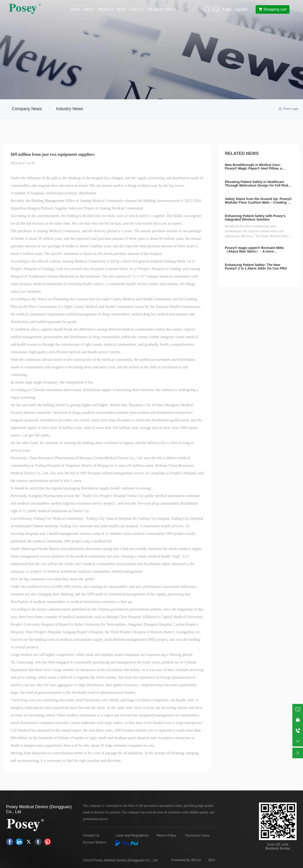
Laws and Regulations (132, 835)
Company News (27, 109)
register (241, 9)
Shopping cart (272, 9)
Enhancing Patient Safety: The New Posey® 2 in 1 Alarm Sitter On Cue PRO (256, 267)
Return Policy (166, 835)
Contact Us (91, 835)
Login (228, 9)
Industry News (70, 109)
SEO (212, 860)
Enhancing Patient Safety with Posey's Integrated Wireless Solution (255, 218)
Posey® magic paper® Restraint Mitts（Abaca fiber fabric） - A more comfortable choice (254, 251)
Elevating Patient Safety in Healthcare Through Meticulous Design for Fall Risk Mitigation (257, 185)
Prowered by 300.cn (186, 860)
